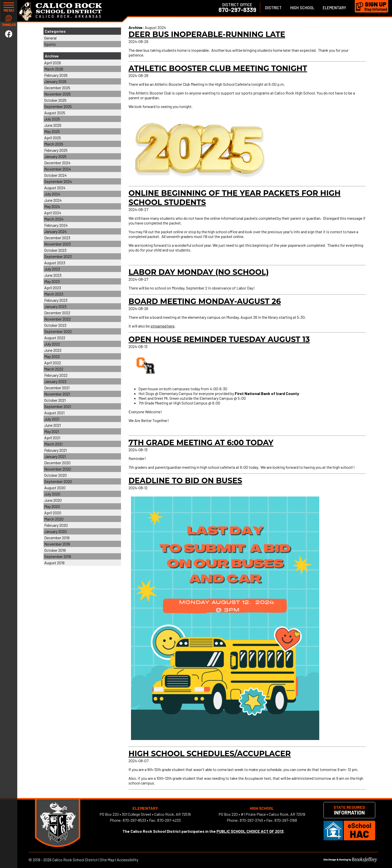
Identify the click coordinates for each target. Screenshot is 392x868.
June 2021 (52, 425)
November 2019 (57, 544)
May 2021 (52, 431)
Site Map (107, 860)
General (50, 38)
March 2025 (54, 144)
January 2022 (55, 381)
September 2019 (58, 556)
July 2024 (52, 194)
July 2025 (52, 119)
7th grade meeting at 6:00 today (201, 443)
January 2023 (55, 306)
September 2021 (58, 406)
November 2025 (57, 94)
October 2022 (55, 325)
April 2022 (53, 363)
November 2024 (58, 169)
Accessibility (127, 860)
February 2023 (56, 300)
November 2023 (57, 244)
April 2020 (53, 513)
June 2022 (53, 350)
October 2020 (55, 475)
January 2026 (55, 81)
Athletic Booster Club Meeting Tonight (218, 68)
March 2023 (54, 294)
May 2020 (52, 506)
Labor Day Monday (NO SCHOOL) (199, 272)
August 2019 (54, 563)
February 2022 (56, 375)
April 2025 (53, 138)
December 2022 (57, 313)
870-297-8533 (134, 820)
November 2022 (57, 319)
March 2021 (53, 444)
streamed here (162, 326)
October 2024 (55, 175)
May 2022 (52, 356)
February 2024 (56, 225)
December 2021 (57, 388)
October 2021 (55, 400)
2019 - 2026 (42, 860)
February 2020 (56, 525)
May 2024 (52, 206)
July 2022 (52, 344)
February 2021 (55, 450)
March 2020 (54, 519)
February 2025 (56, 150)
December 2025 (57, 88)
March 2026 (54, 69)
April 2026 (53, 63)
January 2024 (55, 231)
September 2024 (58, 181)
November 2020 (58, 469)
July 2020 (52, 494)
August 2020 (55, 488)
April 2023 (53, 288)
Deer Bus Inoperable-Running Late (207, 34)
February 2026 (56, 75)
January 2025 (55, 156)
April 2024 (53, 213)
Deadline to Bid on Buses (185, 481)
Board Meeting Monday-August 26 (205, 301)
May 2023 (52, 281)
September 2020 (58, 481)
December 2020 (57, 463)
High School (302, 7)
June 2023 (53, 275)
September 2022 (58, 331)
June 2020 (53, 500)
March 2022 (54, 369)
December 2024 (57, 163)
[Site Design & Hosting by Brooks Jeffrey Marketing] (350, 861)
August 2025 (55, 113)
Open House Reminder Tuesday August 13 (219, 339)
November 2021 (57, 394)
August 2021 (54, 413)
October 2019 (55, 550)
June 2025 (53, 125)
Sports (50, 44)
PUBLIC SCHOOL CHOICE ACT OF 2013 (250, 831)
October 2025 (55, 100)
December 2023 (57, 238)
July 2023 (52, 269)
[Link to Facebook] (9, 34)
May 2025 (52, 131)
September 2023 (58, 256)
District (273, 7)
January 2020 (55, 531)
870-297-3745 (251, 820)
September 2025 (58, 106)
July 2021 (52, 419)
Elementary (334, 7)
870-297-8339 (237, 10)
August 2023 (55, 263)
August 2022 (55, 338)
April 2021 (52, 438)
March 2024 (54, 219)
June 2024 (53, 200)
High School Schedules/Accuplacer (210, 754)
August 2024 (55, 188)
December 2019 (57, 538)
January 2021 (55, 456)
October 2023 (55, 250)
